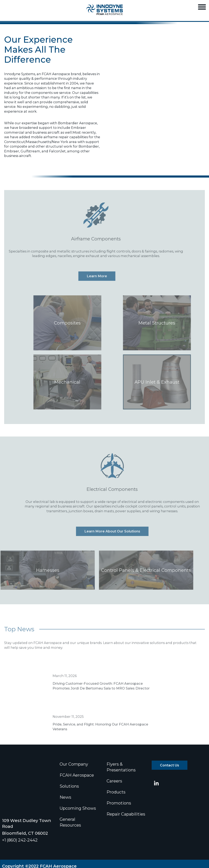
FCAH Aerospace (77, 775)
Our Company (74, 764)
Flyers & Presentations (121, 767)
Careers (114, 781)
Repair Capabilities (126, 814)
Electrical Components (122, 489)
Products (116, 792)
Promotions (119, 803)
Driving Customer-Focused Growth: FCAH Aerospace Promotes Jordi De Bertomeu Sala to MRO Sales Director (101, 696)
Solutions (69, 786)
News (65, 797)
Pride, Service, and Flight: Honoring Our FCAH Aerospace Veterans (100, 736)
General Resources (70, 822)
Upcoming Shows (78, 808)
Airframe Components (86, 239)
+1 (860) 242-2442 (20, 808)
